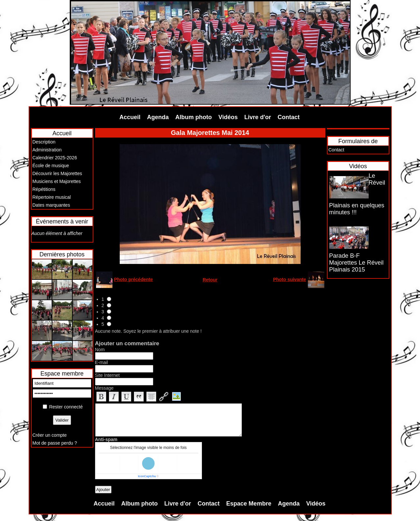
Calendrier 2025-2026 (55, 158)
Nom (100, 350)
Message (104, 388)
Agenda (158, 117)
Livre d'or (258, 117)
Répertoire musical (52, 197)
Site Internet (108, 375)
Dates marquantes (51, 205)
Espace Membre (249, 504)
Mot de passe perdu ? (55, 443)
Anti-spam (106, 439)
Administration (47, 150)
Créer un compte (50, 435)
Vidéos (228, 117)
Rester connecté (66, 407)
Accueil (130, 117)
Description (44, 142)
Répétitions (44, 189)
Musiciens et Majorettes (57, 181)
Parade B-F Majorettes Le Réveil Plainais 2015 (357, 263)
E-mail (102, 362)
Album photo (194, 117)
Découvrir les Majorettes (57, 173)
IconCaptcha (147, 476)
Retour (210, 280)
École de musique (51, 166)
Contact (289, 117)
